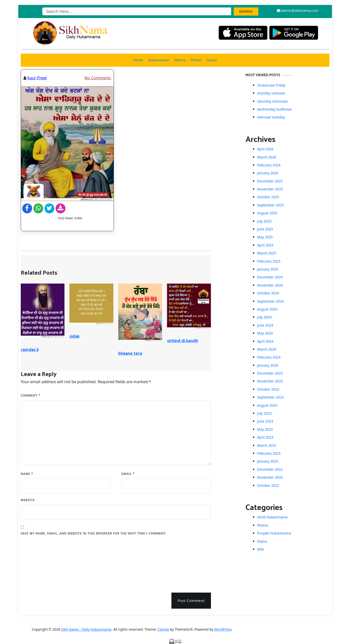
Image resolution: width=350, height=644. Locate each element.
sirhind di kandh (183, 341)
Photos (196, 60)
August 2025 (267, 213)
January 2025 (268, 269)
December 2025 (270, 181)
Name (27, 474)
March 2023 (267, 445)
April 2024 (265, 341)
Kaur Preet (37, 78)
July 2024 (264, 317)
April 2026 (265, 149)
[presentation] (41, 562)
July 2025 (264, 221)
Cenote (163, 629)
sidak (74, 336)
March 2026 (267, 157)
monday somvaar (271, 93)
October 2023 (268, 389)
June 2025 (265, 229)
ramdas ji (30, 350)
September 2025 (270, 205)
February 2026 (269, 165)
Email (128, 474)
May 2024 (265, 333)
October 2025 (268, 197)
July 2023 (264, 413)
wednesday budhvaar (275, 109)
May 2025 (265, 237)
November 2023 (270, 381)
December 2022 (270, 469)
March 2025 (267, 253)
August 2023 (267, 405)
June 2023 (265, 421)
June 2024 (265, 325)
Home (138, 60)
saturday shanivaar (273, 101)
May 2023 (265, 429)
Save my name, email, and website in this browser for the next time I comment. (94, 533)
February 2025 (269, 261)
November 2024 (270, 285)
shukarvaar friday (271, 85)
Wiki (261, 549)
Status (212, 60)
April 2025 (265, 245)
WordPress (223, 629)
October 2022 (268, 485)
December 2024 (270, 277)
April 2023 (265, 437)
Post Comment (191, 601)
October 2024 (268, 293)
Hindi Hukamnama (272, 517)
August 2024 (267, 309)
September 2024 (270, 301)
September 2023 (270, 397)
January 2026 (268, 173)
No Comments (98, 78)
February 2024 (269, 357)
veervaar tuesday (271, 117)
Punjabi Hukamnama (274, 533)
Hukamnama (158, 60)
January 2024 (268, 365)
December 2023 (270, 373)
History (180, 60)
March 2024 (267, 349)
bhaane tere (130, 354)
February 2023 (269, 453)
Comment (31, 395)
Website (28, 500)
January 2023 (268, 461)
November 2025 (270, 189)
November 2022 (270, 477)
